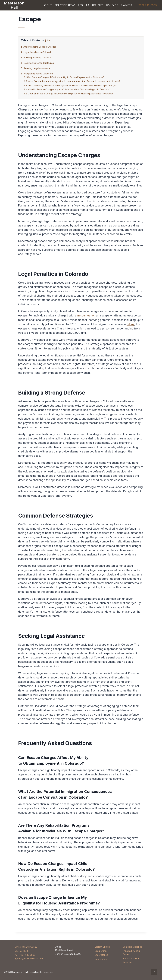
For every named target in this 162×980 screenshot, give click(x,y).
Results (84, 5)
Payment (127, 5)
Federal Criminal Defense (131, 960)
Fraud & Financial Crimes (131, 953)
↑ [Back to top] (154, 972)
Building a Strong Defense (37, 58)
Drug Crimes (101, 951)
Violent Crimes (102, 947)
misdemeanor (86, 316)
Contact (112, 5)
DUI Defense (101, 955)
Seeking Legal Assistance (37, 68)
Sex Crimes (101, 959)
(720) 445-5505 (147, 5)
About (48, 5)
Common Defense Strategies (39, 63)
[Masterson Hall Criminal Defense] (14, 5)
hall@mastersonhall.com (29, 958)
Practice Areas (65, 5)
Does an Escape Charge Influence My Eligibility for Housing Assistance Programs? (70, 94)
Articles (98, 5)
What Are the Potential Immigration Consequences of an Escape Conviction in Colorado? (74, 81)
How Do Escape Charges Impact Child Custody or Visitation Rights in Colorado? (69, 89)
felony (130, 324)
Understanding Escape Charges (40, 47)
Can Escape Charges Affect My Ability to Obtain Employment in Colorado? (66, 77)
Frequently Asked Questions (39, 74)
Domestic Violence (132, 947)
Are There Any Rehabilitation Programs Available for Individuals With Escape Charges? (73, 85)
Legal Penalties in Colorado (38, 52)
